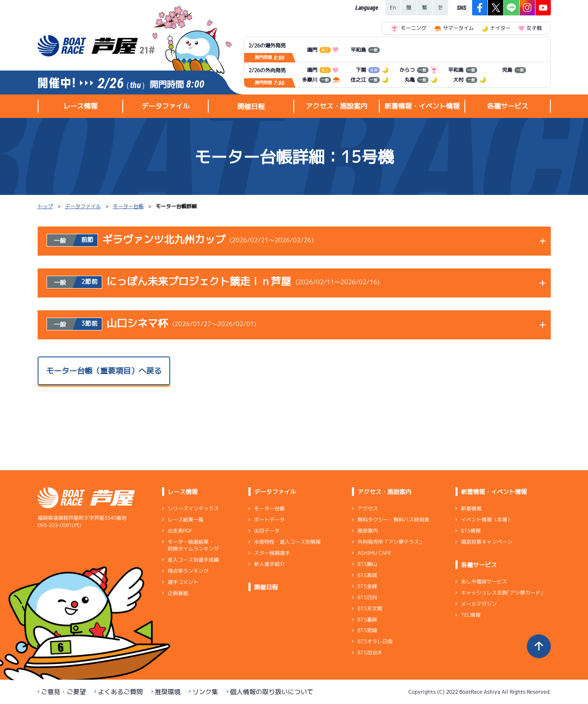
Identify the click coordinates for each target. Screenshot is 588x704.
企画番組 (177, 593)
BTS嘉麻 (367, 619)
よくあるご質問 (120, 692)
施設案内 (367, 531)
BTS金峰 (367, 586)
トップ (45, 206)
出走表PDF (180, 531)
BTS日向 (367, 597)
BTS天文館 (369, 608)
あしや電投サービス (484, 582)
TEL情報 (470, 615)
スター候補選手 (272, 553)
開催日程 (251, 106)
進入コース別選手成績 (193, 560)
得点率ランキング (188, 571)
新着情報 (471, 508)
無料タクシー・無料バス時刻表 (393, 520)
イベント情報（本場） (486, 520)
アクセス (367, 508)
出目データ (266, 531)
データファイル (83, 206)
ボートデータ (269, 520)
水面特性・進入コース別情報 (287, 542)
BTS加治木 (369, 652)
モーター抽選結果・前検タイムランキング (193, 545)
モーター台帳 (128, 206)
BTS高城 (367, 575)
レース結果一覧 (185, 520)
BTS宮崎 (367, 630)
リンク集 (205, 692)
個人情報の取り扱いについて (272, 692)
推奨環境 (168, 692)
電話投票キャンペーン (486, 542)
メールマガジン (479, 604)
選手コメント (183, 582)
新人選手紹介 (269, 564)
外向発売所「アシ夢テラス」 (390, 542)
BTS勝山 (367, 564)
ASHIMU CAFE (374, 553)
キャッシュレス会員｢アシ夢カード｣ (502, 593)
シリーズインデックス (193, 508)
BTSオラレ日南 (375, 641)
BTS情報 (470, 531)
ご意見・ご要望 (64, 692)
